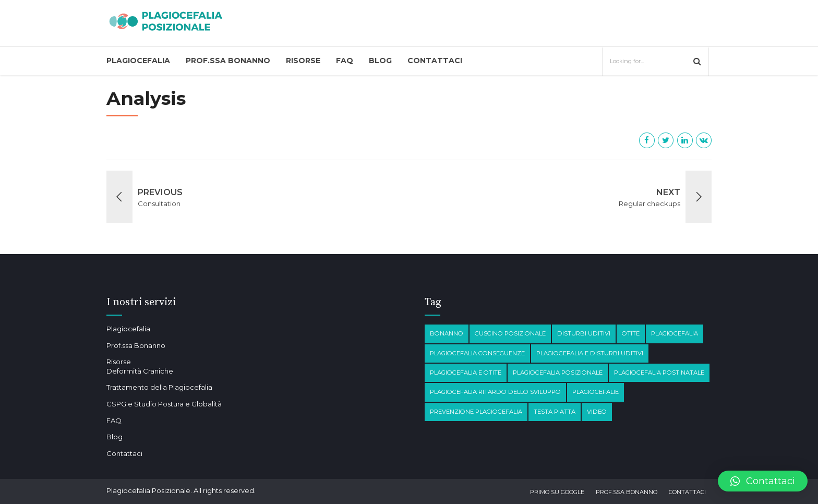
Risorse (303, 61)
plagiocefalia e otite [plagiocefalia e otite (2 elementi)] (466, 373)
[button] (763, 481)
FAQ (345, 61)
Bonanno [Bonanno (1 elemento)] (447, 333)
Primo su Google (557, 492)
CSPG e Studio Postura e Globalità (164, 404)
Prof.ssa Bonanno (228, 61)
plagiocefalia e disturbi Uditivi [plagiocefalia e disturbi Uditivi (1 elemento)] (590, 353)
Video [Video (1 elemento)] (597, 412)
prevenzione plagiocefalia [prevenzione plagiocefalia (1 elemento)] (476, 412)
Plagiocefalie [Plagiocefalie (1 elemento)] (596, 392)
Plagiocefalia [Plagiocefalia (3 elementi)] (675, 333)
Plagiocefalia (138, 61)
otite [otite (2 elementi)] (631, 333)
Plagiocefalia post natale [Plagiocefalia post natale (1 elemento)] (659, 373)
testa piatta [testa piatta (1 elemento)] (555, 412)
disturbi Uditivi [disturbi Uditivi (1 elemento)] (584, 333)
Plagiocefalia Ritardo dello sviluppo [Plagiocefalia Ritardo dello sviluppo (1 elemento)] (495, 392)
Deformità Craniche (140, 371)
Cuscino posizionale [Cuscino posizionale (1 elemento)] (510, 333)
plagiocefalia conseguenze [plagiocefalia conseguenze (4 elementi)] (477, 353)
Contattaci (435, 61)
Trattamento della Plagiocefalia (159, 387)
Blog (380, 61)
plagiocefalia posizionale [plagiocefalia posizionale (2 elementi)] (558, 373)
